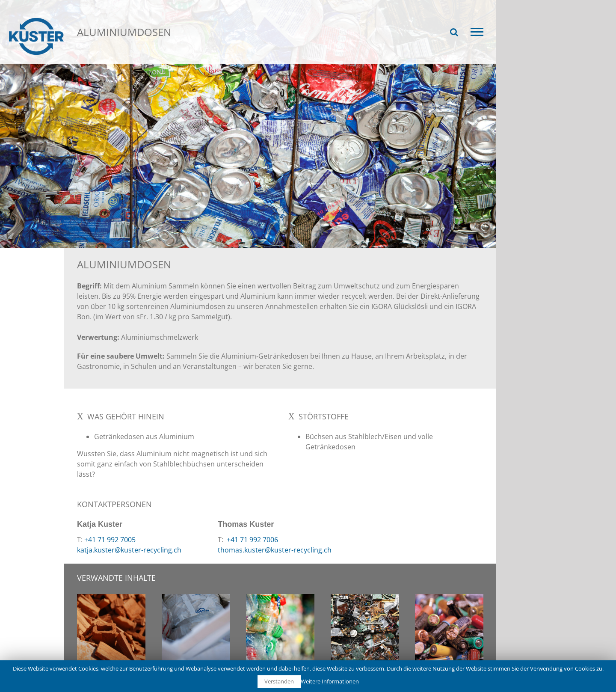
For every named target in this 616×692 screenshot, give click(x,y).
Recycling (106, 59)
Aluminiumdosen (203, 59)
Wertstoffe (150, 59)
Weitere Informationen (330, 681)
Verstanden (279, 681)
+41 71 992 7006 (252, 540)
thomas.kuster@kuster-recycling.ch (275, 550)
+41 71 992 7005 (110, 540)
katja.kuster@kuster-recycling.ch (129, 550)
